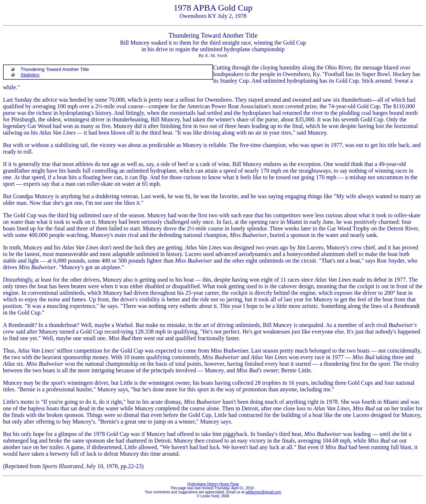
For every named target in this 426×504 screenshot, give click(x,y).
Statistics (30, 75)
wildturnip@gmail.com (263, 492)
